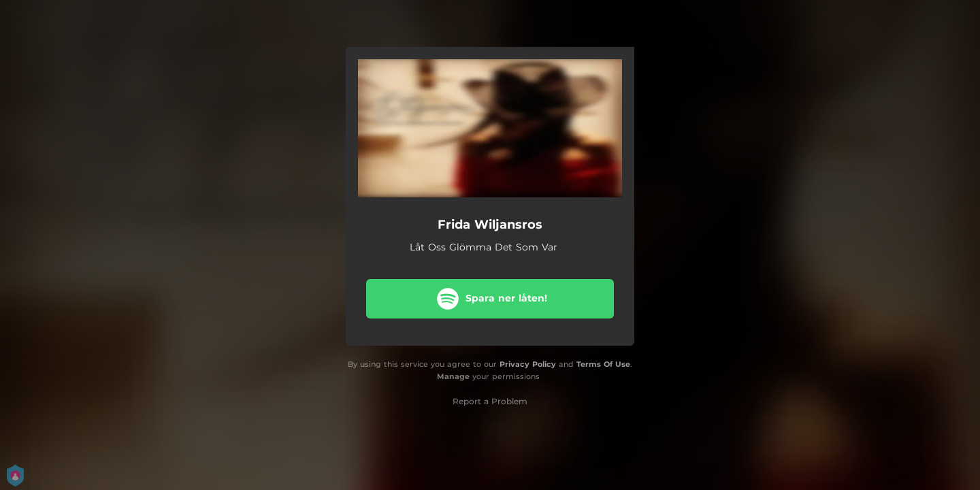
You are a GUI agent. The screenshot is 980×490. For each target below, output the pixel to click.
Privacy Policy (528, 364)
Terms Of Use (603, 364)
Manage (453, 376)
